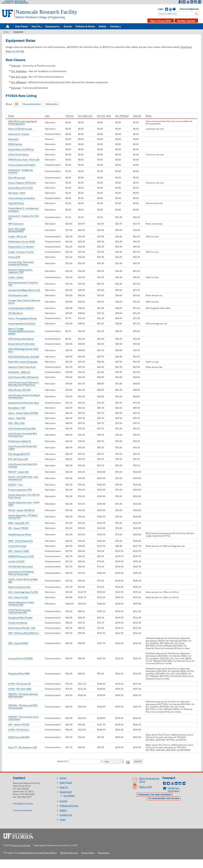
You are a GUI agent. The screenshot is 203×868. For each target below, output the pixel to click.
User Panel (21, 26)
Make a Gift (146, 787)
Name (11, 116)
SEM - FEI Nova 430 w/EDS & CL (24, 633)
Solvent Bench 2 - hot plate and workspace (23, 210)
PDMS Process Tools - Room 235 (24, 160)
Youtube (188, 2)
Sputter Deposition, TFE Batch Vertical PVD (23, 517)
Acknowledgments (181, 9)
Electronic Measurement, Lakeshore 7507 (20, 271)
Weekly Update (186, 21)
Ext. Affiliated (122, 116)
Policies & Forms (85, 26)
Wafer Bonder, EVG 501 (20, 390)
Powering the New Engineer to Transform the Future (159, 797)
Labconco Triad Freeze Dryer (22, 367)
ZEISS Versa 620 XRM (19, 737)
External (137, 116)
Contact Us (66, 815)
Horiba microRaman (18, 623)
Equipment (52, 26)
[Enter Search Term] (178, 14)
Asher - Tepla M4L (17, 418)
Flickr (199, 2)
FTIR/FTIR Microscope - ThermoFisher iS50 (20, 611)
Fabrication (52, 104)
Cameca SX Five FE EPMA (20, 658)
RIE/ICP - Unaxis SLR (18, 472)
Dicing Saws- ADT (17, 408)
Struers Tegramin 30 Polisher (22, 183)
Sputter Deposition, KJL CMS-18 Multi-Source (24, 496)
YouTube (170, 9)
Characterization (32, 104)
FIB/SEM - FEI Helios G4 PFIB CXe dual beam (23, 707)
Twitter (184, 2)
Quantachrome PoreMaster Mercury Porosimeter (21, 573)
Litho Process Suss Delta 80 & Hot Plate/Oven (23, 435)
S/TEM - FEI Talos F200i (20, 689)
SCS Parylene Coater (18, 295)
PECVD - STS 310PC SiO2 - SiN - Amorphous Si (24, 478)
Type (47, 116)
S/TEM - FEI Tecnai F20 (19, 684)
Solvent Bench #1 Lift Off (21, 188)
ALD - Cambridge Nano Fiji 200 (23, 592)
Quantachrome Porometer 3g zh (24, 403)
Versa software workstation (22, 198)
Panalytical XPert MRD (19, 674)
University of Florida (19, 835)
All (16, 104)
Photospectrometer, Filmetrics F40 (23, 284)
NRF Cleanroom (16, 224)
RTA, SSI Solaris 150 (18, 459)
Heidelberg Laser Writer (20, 534)
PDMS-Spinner (15, 144)
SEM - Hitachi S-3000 (19, 551)
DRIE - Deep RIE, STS (19, 523)
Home (8, 26)
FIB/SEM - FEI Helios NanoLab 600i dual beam (23, 695)
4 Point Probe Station (18, 155)
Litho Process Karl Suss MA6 (22, 428)
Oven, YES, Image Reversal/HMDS (17, 230)
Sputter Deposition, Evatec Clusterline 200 (21, 604)
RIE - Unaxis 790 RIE (18, 528)
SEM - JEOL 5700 (16, 423)
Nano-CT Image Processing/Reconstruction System (21, 331)
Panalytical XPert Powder (20, 618)
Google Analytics (26, 853)
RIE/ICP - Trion (16, 485)
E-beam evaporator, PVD (20, 490)
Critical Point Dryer (17, 546)
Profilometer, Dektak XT (20, 441)
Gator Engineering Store (149, 780)
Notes (149, 116)
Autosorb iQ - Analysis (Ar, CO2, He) (24, 217)
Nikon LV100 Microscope (20, 129)
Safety (103, 26)
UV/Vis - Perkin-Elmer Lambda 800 (23, 581)
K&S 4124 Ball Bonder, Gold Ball (24, 357)
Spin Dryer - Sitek (17, 193)
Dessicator (13, 139)
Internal (69, 116)
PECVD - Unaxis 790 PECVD (21, 510)
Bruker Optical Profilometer (22, 344)
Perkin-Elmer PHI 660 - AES (22, 628)
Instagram (196, 2)
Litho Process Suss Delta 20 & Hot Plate (23, 465)
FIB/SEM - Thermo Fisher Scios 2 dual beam (23, 718)
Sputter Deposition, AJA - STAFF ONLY (24, 504)
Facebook (180, 2)
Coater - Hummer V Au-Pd (21, 252)
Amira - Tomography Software (23, 318)
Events (68, 26)
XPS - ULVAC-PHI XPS (19, 725)
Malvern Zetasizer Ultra (19, 587)
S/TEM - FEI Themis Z (19, 730)
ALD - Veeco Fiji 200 (18, 597)
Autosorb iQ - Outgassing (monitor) (20, 171)
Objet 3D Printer (16, 203)
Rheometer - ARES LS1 (19, 372)
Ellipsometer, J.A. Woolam (21, 247)
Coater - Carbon (16, 277)
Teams (174, 9)
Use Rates (69, 796)
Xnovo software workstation (22, 165)
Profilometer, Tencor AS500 (22, 242)
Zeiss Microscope (17, 178)
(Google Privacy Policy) (46, 853)
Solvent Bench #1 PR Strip (21, 149)
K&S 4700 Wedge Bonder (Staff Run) (23, 350)
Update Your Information (174, 789)
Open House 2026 (161, 21)
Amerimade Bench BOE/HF (21, 308)
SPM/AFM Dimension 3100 (21, 556)
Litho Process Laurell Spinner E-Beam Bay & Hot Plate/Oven (24, 384)
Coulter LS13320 (16, 561)
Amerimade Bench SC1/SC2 (22, 324)
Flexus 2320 (14, 257)
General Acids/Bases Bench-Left (24, 290)
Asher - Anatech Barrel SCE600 (23, 413)
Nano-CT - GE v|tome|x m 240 (23, 747)
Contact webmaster (22, 810)
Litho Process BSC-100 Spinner (23, 377)
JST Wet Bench (16, 313)
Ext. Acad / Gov (85, 116)
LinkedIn (192, 2)
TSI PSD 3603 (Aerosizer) (21, 566)
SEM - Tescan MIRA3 (18, 643)
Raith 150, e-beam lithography (23, 362)
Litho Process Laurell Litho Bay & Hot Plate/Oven (24, 396)
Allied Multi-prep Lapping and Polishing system (23, 122)
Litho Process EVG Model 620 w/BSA (22, 448)
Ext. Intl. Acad (104, 116)
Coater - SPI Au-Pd (17, 236)
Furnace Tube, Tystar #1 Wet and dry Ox (24, 302)
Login (159, 9)
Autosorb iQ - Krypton (19, 134)
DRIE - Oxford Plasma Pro (21, 541)
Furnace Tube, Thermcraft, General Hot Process (21, 263)
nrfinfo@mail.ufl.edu (23, 804)
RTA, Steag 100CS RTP (19, 454)
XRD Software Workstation (21, 339)
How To (36, 26)
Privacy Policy (88, 853)
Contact (115, 26)
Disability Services (69, 853)
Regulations (104, 853)
